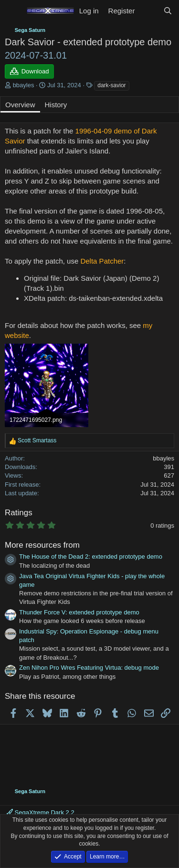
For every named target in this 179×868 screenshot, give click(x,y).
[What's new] (149, 11)
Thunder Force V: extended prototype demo (79, 612)
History (56, 105)
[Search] (168, 11)
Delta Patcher (102, 261)
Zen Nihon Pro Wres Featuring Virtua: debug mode (89, 668)
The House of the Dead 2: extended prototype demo (91, 557)
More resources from (42, 545)
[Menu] (13, 11)
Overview (20, 105)
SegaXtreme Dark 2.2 (41, 812)
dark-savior (111, 85)
